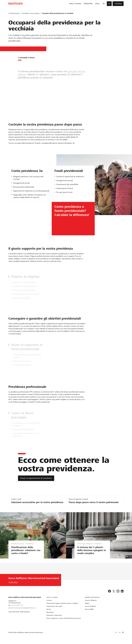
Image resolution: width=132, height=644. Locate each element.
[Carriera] (49, 603)
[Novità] (49, 612)
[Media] (87, 606)
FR (120, 635)
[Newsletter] (50, 615)
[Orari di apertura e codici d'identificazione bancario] (64, 621)
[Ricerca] (104, 4)
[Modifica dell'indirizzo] (92, 600)
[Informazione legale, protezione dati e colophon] (62, 606)
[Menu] (109, 4)
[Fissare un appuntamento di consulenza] (36, 478)
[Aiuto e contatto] (52, 600)
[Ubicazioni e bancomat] (54, 618)
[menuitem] (75, 4)
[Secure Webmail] (90, 609)
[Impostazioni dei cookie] (54, 609)
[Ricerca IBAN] (89, 612)
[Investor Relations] (91, 603)
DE (116, 635)
